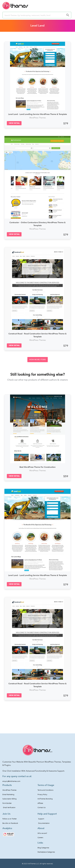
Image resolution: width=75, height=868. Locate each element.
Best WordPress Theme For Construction (37, 467)
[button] (14, 123)
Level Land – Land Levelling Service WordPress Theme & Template (38, 114)
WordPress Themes (38, 118)
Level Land (37, 26)
